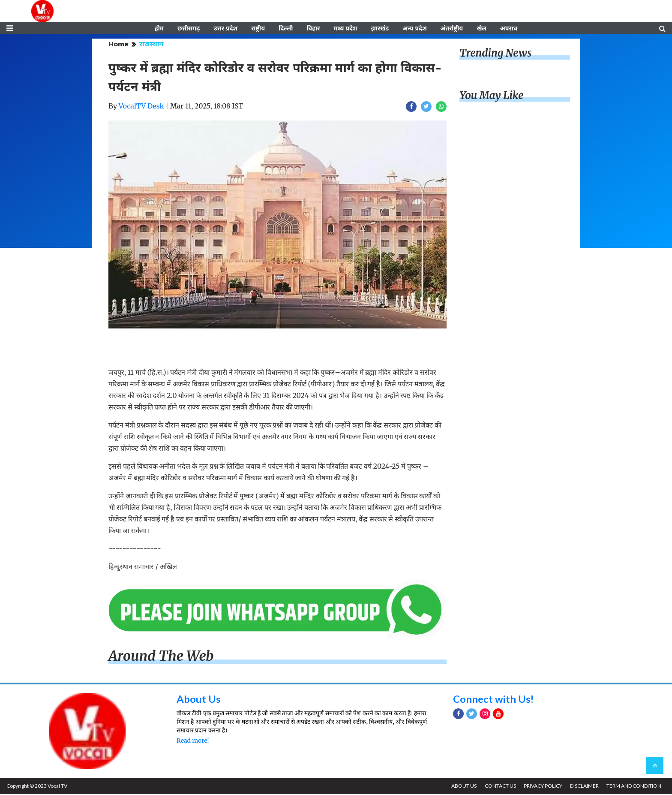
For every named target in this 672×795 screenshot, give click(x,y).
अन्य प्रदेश (414, 29)
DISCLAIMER (584, 787)
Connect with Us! (494, 699)
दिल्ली (286, 29)
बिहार (313, 29)
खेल (481, 29)
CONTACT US (499, 787)
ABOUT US (463, 787)
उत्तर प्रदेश (225, 29)
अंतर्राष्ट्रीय (452, 29)
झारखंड (380, 29)
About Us (199, 699)
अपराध (509, 29)
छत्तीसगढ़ (189, 29)
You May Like (492, 96)
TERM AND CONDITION (634, 787)
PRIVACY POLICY (542, 787)
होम (159, 29)
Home (118, 45)
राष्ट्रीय (258, 29)
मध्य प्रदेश (345, 29)
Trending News (495, 54)
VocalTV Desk (141, 107)
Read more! (193, 741)
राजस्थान (151, 45)
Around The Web (161, 657)
